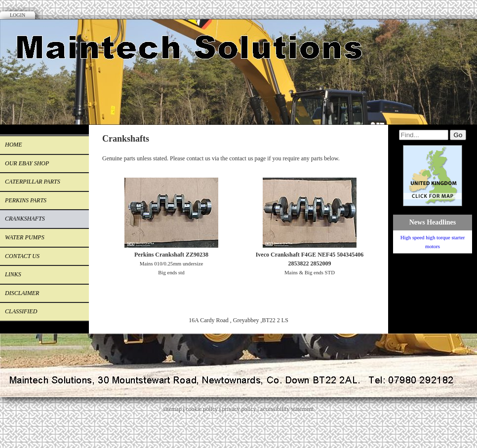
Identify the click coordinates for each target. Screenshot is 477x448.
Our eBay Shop (27, 163)
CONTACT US (22, 256)
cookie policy (202, 409)
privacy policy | (241, 409)
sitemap (173, 409)
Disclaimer (22, 293)
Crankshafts (25, 219)
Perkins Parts (26, 200)
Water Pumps (25, 237)
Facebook (454, 42)
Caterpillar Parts (33, 182)
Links (13, 274)
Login (18, 15)
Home (14, 145)
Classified (21, 311)
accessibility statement (287, 409)
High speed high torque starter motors (433, 242)
